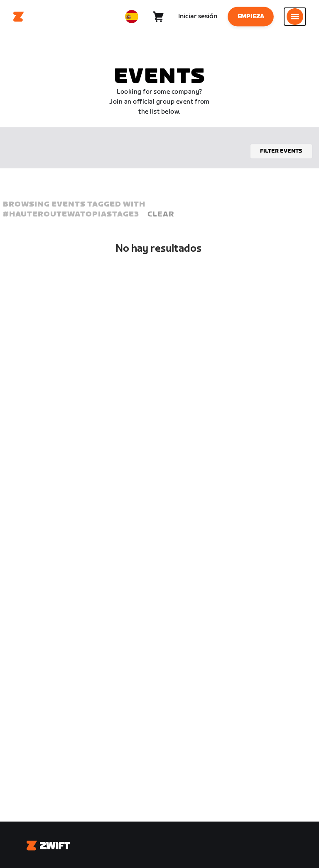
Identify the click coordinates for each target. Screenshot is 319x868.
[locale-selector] (132, 17)
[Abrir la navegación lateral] (295, 17)
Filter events (281, 151)
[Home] (19, 17)
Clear (161, 214)
